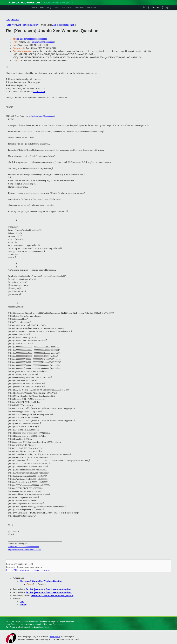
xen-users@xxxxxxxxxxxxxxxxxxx (32, 39)
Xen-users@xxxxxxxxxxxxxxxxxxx (23, 547)
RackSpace (55, 636)
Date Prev (11, 25)
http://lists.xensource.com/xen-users (24, 550)
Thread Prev (33, 25)
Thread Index (69, 25)
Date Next (21, 25)
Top (8, 19)
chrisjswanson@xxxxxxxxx (42, 116)
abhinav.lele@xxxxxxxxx (43, 42)
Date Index (57, 25)
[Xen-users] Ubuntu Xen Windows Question (41, 581)
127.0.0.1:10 (39, 92)
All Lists (15, 19)
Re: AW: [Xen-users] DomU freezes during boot (49, 589)
